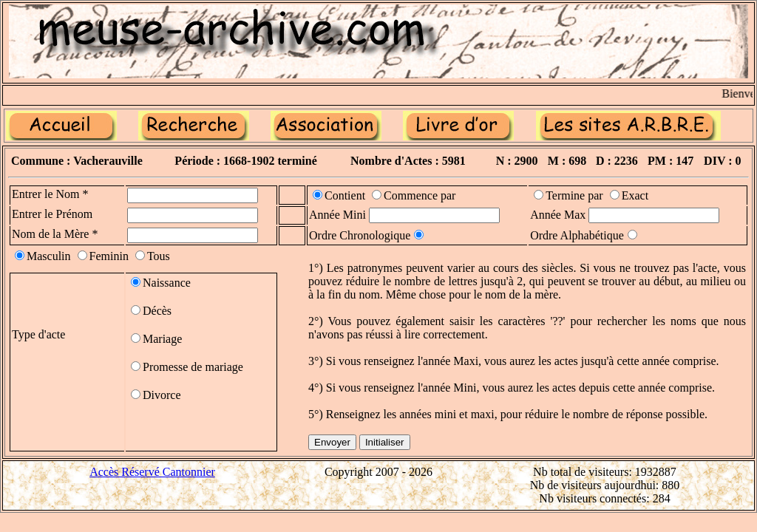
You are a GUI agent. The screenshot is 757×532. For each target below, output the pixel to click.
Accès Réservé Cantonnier (152, 472)
